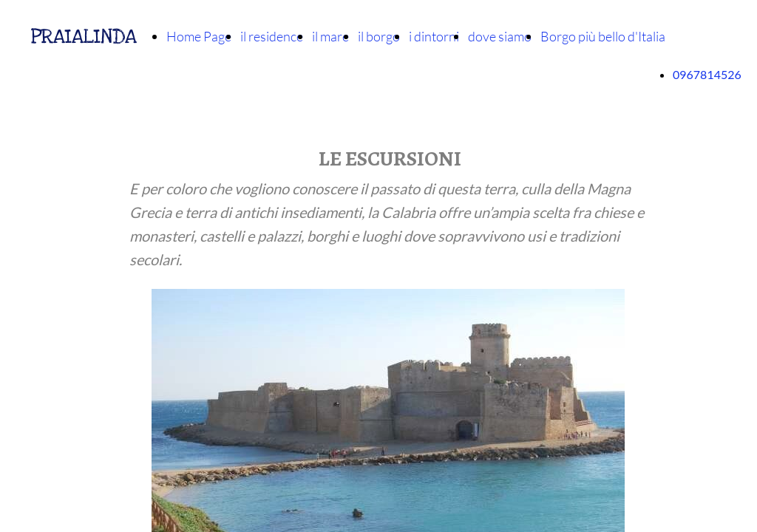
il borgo (379, 36)
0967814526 (707, 74)
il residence (272, 36)
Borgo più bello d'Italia (603, 36)
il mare (330, 36)
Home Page (199, 36)
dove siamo (500, 36)
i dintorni (434, 36)
